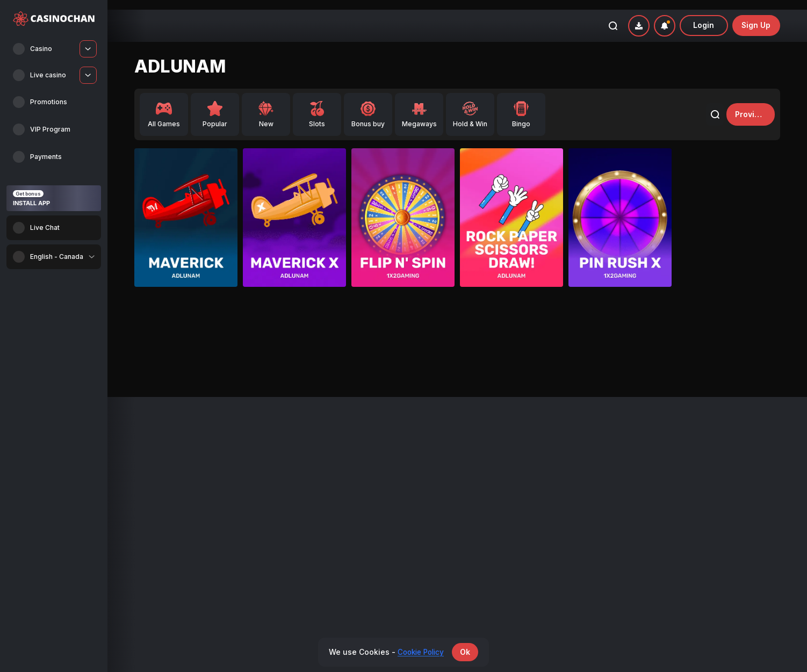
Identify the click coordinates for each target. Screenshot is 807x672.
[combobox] (54, 257)
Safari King (345, 344)
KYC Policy (642, 532)
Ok (468, 652)
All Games (150, 452)
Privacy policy (647, 492)
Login (704, 16)
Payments (477, 452)
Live (141, 478)
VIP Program (318, 465)
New (142, 465)
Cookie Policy (647, 519)
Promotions (316, 452)
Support (638, 465)
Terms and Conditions (660, 478)
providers (748, 104)
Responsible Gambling (661, 505)
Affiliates (476, 465)
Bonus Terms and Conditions (671, 452)
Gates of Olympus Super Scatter (240, 344)
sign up (756, 16)
